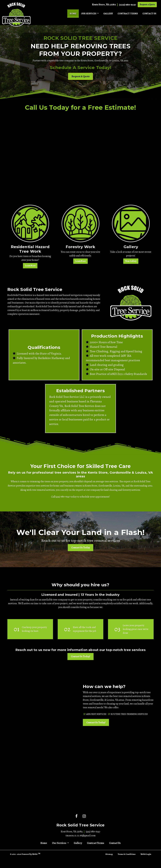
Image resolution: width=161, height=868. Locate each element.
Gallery (108, 13)
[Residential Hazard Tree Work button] (30, 223)
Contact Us (149, 13)
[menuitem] (73, 13)
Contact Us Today (80, 548)
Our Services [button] (89, 13)
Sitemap (109, 854)
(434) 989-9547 (128, 5)
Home (74, 13)
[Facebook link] (76, 816)
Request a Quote (147, 4)
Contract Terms (128, 13)
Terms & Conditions (127, 854)
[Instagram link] (84, 816)
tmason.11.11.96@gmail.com (81, 836)
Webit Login (146, 854)
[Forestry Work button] (80, 223)
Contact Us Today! (80, 656)
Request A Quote (81, 76)
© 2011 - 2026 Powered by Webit (25, 854)
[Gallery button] (131, 223)
